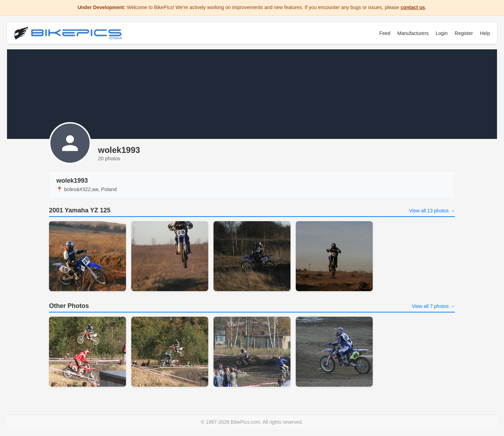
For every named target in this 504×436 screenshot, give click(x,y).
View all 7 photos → (433, 306)
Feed (385, 33)
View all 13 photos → (432, 211)
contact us (413, 7)
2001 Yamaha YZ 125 (80, 210)
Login (442, 33)
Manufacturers (413, 33)
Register (464, 33)
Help (485, 33)
